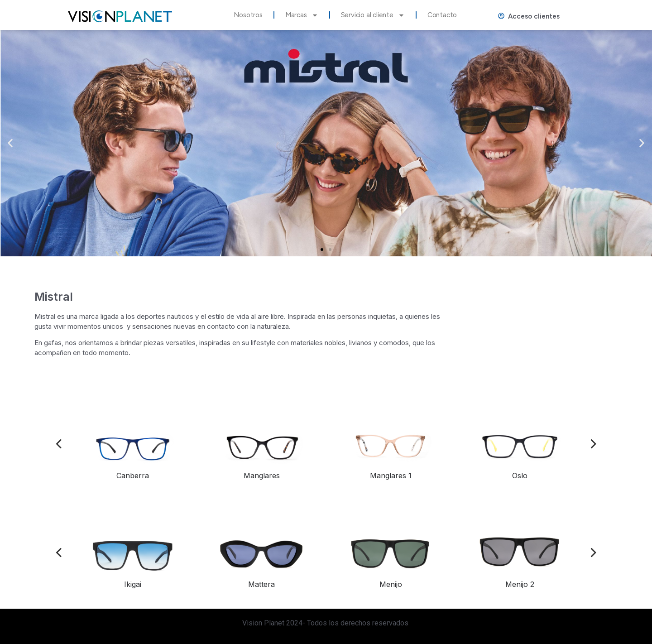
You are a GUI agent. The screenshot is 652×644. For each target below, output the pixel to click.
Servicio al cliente (373, 15)
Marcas (302, 15)
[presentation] (59, 445)
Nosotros (248, 15)
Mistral (54, 297)
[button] (322, 250)
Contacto (442, 15)
